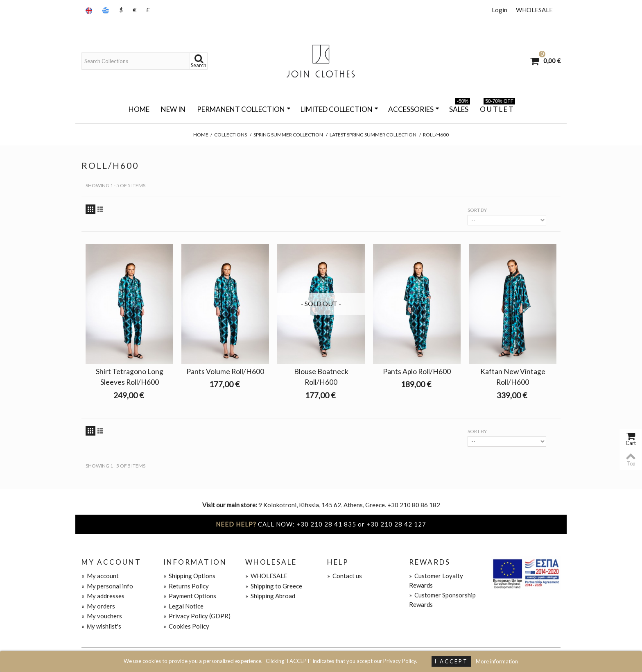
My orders (98, 606)
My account (100, 576)
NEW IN (173, 109)
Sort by (477, 210)
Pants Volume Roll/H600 (225, 371)
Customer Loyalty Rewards (436, 580)
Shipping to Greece (274, 586)
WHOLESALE (534, 10)
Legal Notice (183, 606)
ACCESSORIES (414, 109)
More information (497, 661)
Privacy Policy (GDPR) (197, 616)
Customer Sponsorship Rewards (442, 600)
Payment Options (190, 596)
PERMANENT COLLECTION (244, 109)
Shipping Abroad (270, 596)
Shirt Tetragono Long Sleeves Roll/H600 (130, 377)
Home (139, 109)
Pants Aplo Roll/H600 (417, 371)
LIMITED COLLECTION (339, 109)
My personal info (107, 586)
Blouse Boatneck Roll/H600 (321, 377)
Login (500, 10)
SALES (460, 108)
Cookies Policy (186, 626)
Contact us (345, 576)
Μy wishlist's (102, 626)
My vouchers (102, 616)
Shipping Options (189, 576)
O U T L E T (497, 108)
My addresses (103, 596)
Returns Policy (186, 586)
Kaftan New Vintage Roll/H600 (513, 377)
